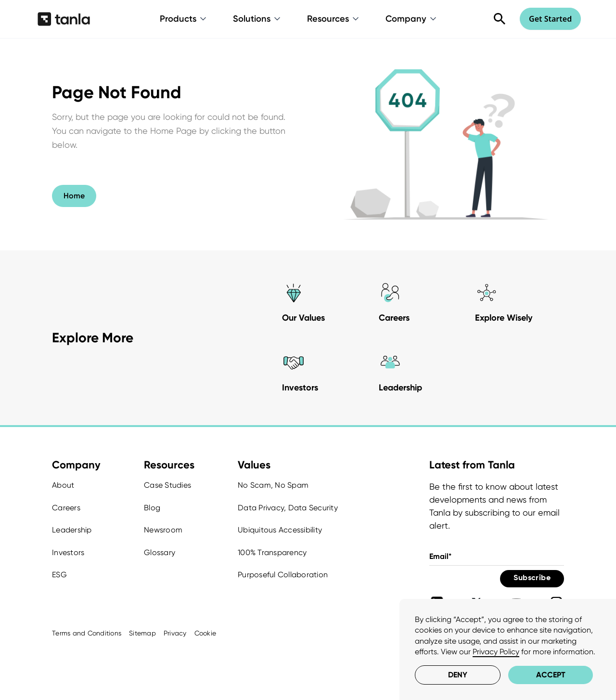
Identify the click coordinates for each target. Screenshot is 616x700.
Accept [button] (551, 675)
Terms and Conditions (87, 633)
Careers (66, 508)
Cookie (205, 633)
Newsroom (163, 530)
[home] (64, 19)
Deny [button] (458, 675)
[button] (184, 19)
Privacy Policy (496, 652)
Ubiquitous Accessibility (280, 530)
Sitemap (142, 633)
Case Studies (167, 485)
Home (74, 196)
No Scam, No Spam (273, 485)
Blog (152, 508)
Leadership (72, 530)
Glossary (160, 552)
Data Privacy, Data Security (288, 508)
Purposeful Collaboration (283, 575)
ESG (59, 575)
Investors (68, 552)
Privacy (175, 633)
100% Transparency (272, 552)
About (63, 485)
